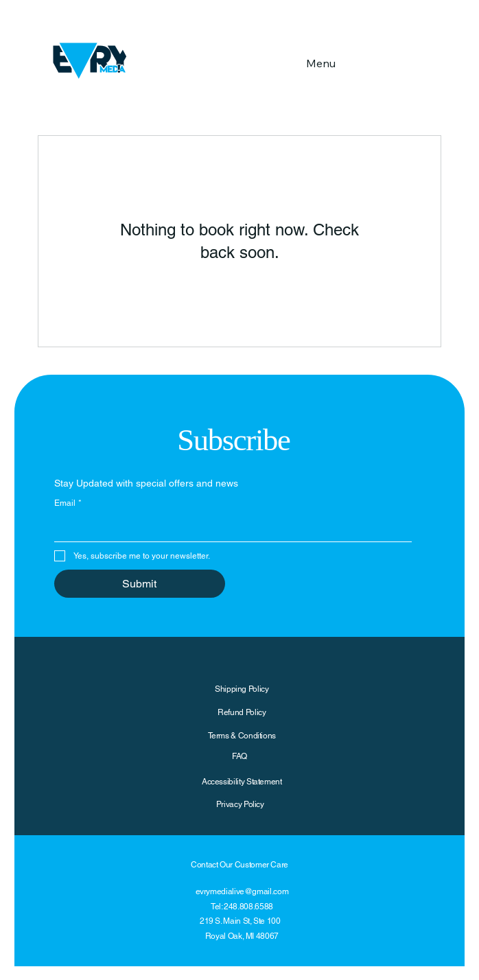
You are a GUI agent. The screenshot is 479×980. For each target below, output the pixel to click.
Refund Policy (242, 712)
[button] (427, 61)
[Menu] (320, 63)
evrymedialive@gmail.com (242, 891)
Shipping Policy (242, 689)
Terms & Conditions (242, 736)
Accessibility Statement (242, 782)
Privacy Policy (240, 804)
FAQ (239, 756)
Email (68, 503)
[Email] (229, 528)
